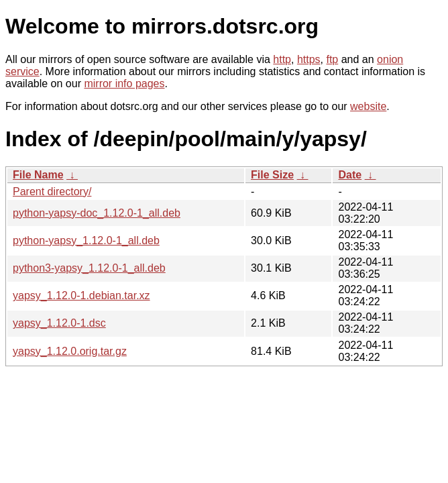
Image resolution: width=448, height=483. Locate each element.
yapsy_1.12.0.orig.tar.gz (70, 351)
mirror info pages (124, 84)
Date (350, 175)
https (309, 59)
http (282, 59)
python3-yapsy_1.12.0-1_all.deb (89, 268)
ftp (332, 59)
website (368, 106)
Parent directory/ (52, 192)
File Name (38, 175)
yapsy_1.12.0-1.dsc (59, 323)
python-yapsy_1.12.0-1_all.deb (86, 240)
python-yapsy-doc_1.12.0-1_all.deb (97, 213)
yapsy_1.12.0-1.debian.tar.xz (81, 296)
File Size (272, 175)
